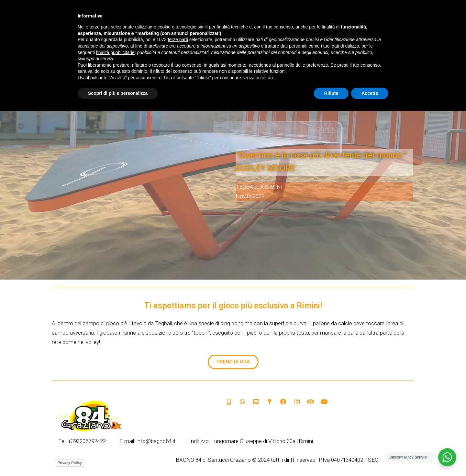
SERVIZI (164, 48)
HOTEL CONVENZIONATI (281, 48)
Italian (199, 16)
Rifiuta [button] (331, 458)
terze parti (178, 405)
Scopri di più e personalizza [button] (118, 458)
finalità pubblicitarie (115, 417)
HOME (134, 48)
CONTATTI (399, 48)
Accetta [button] (370, 458)
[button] (233, 362)
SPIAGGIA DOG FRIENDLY (214, 48)
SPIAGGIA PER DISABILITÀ (348, 48)
